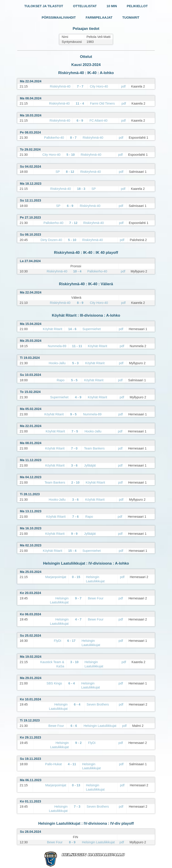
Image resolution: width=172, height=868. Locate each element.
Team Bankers (94, 448)
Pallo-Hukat (53, 764)
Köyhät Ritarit (52, 329)
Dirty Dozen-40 (51, 240)
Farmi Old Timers (102, 103)
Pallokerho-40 (54, 138)
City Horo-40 (99, 86)
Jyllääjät (90, 465)
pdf (123, 86)
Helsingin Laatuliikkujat (100, 726)
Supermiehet (92, 329)
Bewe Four (96, 598)
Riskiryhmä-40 (60, 86)
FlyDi (57, 641)
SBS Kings (54, 683)
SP (58, 172)
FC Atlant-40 (99, 121)
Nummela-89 (57, 346)
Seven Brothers (98, 704)
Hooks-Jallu (57, 363)
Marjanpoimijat (56, 577)
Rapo (60, 380)
